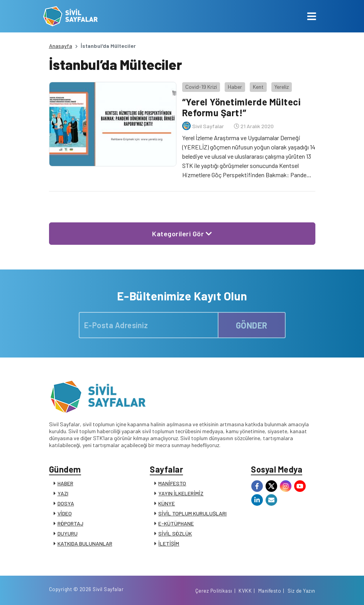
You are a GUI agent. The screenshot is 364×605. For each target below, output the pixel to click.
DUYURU (68, 533)
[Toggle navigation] (312, 16)
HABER (65, 483)
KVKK (245, 591)
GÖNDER (252, 325)
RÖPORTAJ (70, 523)
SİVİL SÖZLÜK (175, 533)
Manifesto (270, 591)
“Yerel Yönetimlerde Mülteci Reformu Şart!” (242, 107)
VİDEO (65, 513)
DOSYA (66, 503)
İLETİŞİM (169, 543)
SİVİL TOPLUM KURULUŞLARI (192, 513)
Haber (235, 87)
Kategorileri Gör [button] (182, 234)
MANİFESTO (172, 483)
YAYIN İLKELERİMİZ (181, 493)
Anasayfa (61, 46)
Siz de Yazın (301, 591)
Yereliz (282, 87)
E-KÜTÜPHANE (176, 523)
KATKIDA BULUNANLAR (85, 543)
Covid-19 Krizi (201, 87)
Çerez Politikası (214, 591)
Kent (258, 87)
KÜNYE (167, 503)
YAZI (63, 493)
